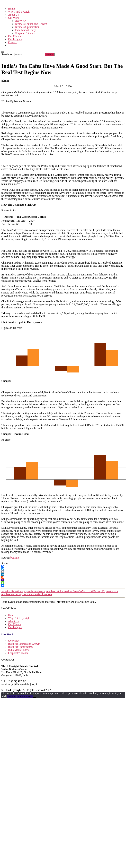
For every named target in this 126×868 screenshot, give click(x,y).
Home (11, 9)
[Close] (3, 52)
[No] (34, 697)
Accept (11, 696)
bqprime (15, 558)
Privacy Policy (25, 696)
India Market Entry (25, 30)
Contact (12, 42)
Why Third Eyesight (19, 12)
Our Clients (14, 36)
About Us (13, 15)
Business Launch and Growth (31, 24)
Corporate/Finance (25, 33)
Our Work (7, 634)
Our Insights (15, 39)
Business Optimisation (27, 27)
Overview (20, 21)
